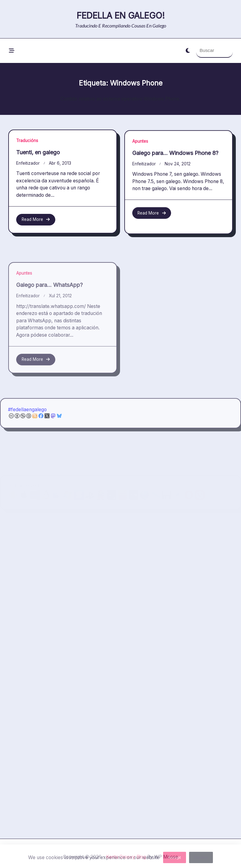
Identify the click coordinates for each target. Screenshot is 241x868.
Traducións (27, 141)
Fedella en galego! (121, 16)
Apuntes (140, 144)
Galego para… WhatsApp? (49, 321)
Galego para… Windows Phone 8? (175, 156)
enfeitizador (28, 163)
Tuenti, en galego (38, 152)
